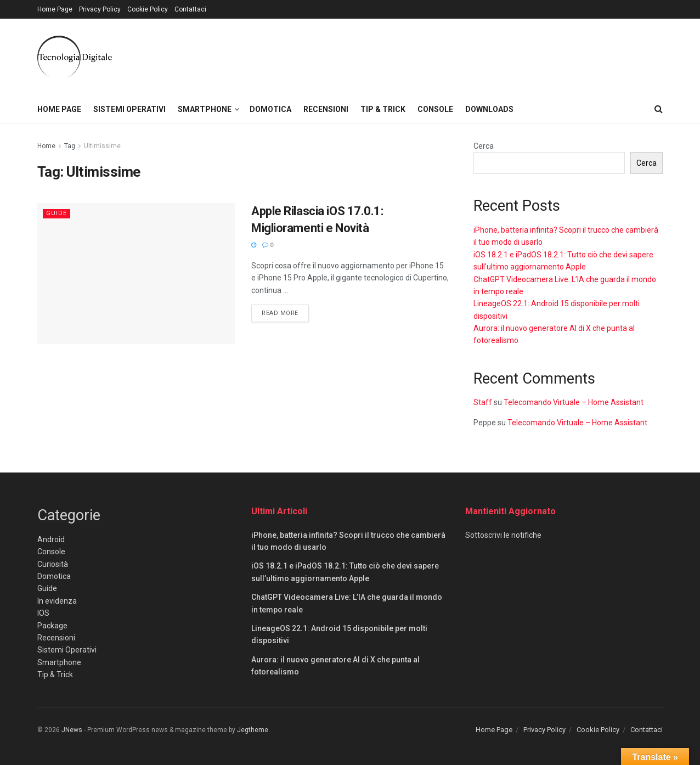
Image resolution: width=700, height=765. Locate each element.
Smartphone (205, 109)
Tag (70, 146)
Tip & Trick (383, 109)
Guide (57, 213)
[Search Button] (659, 109)
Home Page (55, 9)
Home (46, 146)
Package (52, 626)
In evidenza (57, 601)
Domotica (270, 109)
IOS (43, 613)
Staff (483, 402)
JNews (72, 730)
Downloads (489, 109)
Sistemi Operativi (129, 109)
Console (435, 109)
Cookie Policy (148, 9)
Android (51, 539)
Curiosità (53, 564)
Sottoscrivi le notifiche (503, 535)
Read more (285, 312)
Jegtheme (253, 730)
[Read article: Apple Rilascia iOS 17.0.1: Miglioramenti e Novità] (136, 274)
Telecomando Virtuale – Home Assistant (574, 402)
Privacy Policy (100, 9)
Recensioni (326, 109)
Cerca (484, 146)
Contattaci (190, 9)
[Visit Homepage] (75, 57)
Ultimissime (102, 146)
